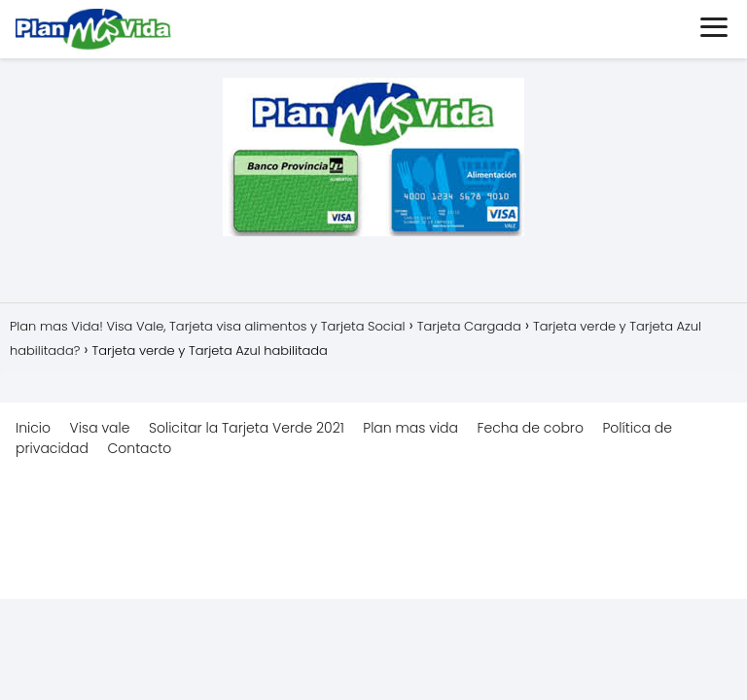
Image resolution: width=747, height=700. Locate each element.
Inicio (33, 428)
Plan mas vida (410, 428)
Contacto (139, 448)
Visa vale (100, 428)
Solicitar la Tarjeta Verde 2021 (247, 428)
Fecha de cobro (531, 428)
